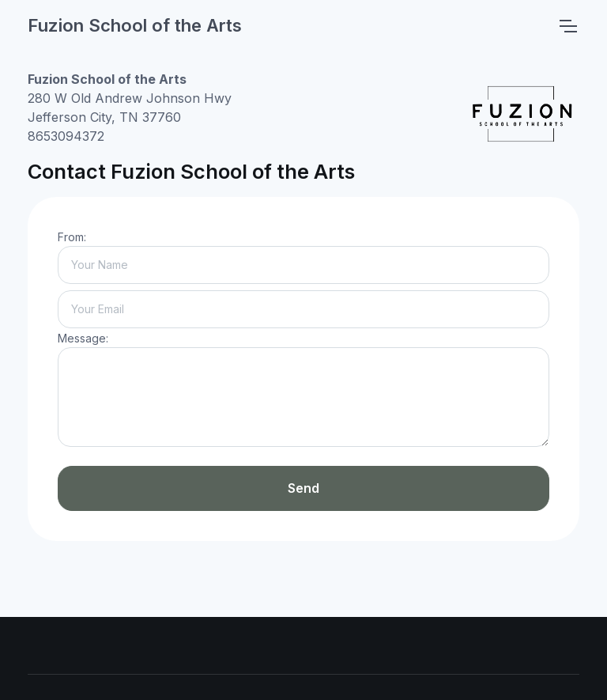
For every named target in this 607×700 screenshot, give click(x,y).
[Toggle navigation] (567, 26)
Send (303, 488)
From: (72, 237)
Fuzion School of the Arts (135, 25)
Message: (83, 338)
